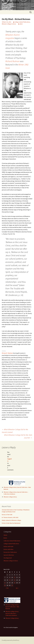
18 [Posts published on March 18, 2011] (15, 580)
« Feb (7, 588)
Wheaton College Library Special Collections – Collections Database (12, 613)
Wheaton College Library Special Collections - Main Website (12, 607)
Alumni (5, 535)
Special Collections (9, 555)
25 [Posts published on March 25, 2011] (15, 583)
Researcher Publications (10, 552)
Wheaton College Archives (9, 24)
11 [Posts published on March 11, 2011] (15, 577)
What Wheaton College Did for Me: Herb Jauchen (18, 436)
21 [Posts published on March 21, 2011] (5, 583)
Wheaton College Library (10, 497)
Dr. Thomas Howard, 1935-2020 (10, 517)
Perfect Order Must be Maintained (11, 523)
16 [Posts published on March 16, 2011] (10, 580)
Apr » (17, 588)
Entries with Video (8, 549)
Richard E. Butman (7, 353)
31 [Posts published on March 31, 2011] (12, 585)
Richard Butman (13, 61)
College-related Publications (22, 22)
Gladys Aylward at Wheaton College (11, 520)
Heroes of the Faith (7, 515)
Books (5, 538)
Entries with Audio (8, 546)
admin (21, 24)
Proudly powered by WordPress (11, 640)
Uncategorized (8, 558)
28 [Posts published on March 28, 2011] (5, 585)
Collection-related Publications (12, 541)
